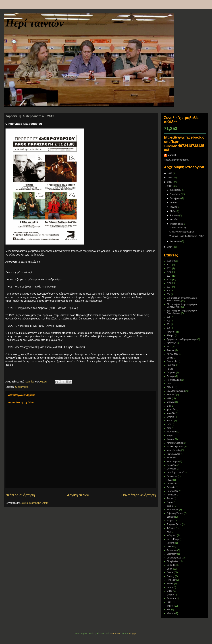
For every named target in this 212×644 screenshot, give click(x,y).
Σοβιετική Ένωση (175, 513)
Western (171, 613)
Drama (170, 572)
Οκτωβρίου (176, 198)
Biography (172, 554)
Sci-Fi (170, 602)
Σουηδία (171, 517)
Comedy (171, 565)
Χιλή (169, 532)
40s (168, 291)
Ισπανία (170, 417)
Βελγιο (170, 358)
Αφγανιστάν (172, 354)
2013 (169, 272)
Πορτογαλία (172, 491)
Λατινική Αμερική (175, 443)
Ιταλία (169, 424)
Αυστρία (171, 350)
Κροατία (171, 439)
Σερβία (170, 506)
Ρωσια (170, 498)
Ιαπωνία (171, 402)
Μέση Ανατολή (174, 450)
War (169, 609)
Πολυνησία (172, 484)
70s (168, 321)
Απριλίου (175, 215)
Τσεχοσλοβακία (174, 524)
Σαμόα (170, 502)
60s (168, 317)
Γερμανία (171, 372)
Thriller (170, 606)
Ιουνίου (174, 207)
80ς (168, 324)
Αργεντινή (171, 343)
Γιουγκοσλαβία (174, 380)
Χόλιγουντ (172, 535)
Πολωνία (171, 487)
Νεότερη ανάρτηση (20, 495)
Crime (170, 569)
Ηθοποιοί (171, 395)
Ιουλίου (174, 203)
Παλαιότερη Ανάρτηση (139, 495)
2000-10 (171, 261)
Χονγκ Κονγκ (173, 539)
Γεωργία (171, 376)
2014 (170, 247)
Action (170, 547)
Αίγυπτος (171, 332)
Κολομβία (171, 432)
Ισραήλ (170, 421)
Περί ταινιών (35, 23)
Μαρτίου (174, 220)
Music (170, 591)
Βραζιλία (171, 365)
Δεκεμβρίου (176, 190)
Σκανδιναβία (173, 510)
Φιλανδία (171, 528)
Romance (171, 598)
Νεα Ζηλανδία (173, 454)
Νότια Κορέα (173, 461)
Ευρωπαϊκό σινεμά (176, 391)
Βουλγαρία (172, 361)
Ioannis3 (172, 155)
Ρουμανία (171, 495)
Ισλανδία (171, 413)
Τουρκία (171, 521)
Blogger (133, 634)
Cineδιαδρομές (174, 558)
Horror (170, 587)
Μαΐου (173, 211)
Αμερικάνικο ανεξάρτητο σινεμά (182, 339)
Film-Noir (171, 580)
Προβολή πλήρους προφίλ (177, 160)
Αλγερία (171, 335)
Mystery (171, 595)
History (170, 584)
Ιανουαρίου (176, 241)
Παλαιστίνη (172, 476)
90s (168, 328)
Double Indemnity (178, 228)
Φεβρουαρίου (177, 224)
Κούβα (170, 436)
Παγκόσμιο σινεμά (175, 473)
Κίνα (169, 428)
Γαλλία (170, 369)
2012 (169, 268)
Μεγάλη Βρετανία (175, 447)
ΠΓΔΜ (170, 480)
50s (168, 294)
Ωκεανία (171, 543)
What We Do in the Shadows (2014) (187, 236)
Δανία (170, 384)
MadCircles (115, 634)
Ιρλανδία (171, 410)
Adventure (172, 550)
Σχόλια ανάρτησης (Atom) (35, 503)
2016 (170, 182)
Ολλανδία (171, 465)
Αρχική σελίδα (78, 495)
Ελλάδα (170, 387)
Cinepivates (22, 387)
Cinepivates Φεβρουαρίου (182, 232)
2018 (170, 173)
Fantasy (171, 576)
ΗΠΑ (169, 398)
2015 (170, 186)
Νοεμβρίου (175, 194)
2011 (169, 265)
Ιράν (169, 406)
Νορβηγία (171, 458)
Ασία (169, 347)
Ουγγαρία (171, 469)
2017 (170, 178)
